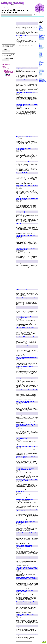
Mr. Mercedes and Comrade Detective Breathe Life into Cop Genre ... (25, 262)
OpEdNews (40, 59)
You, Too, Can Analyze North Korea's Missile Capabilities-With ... (27, 358)
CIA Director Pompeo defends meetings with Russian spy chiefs (27, 105)
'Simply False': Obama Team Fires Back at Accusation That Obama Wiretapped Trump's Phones (27, 568)
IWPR (39, 44)
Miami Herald (41, 50)
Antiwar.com (40, 27)
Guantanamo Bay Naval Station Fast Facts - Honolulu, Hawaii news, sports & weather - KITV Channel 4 (26, 534)
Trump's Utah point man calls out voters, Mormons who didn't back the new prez (26, 457)
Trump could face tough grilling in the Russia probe (27, 186)
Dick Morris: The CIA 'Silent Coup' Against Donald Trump (26, 308)
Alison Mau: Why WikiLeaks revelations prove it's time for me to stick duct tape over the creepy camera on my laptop (27, 468)
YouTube (44, 14)
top (44, 642)
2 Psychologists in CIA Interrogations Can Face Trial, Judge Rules (26, 317)
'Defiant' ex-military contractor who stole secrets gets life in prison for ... (26, 328)
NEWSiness (40, 53)
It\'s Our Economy (41, 48)
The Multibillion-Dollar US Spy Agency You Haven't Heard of (26, 413)
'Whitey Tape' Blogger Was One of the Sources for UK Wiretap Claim (25, 402)
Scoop (39, 67)
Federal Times (41, 41)
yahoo (41, 14)
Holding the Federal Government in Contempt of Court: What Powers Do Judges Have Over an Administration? (27, 603)
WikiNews (40, 76)
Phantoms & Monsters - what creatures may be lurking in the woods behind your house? (27, 378)
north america (6, 68)
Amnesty (40, 26)
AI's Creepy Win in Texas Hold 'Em (24, 499)
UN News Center (41, 71)
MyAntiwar (40, 52)
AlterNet (40, 25)
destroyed (8, 75)
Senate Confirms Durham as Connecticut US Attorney (27, 80)
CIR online (40, 33)
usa (4, 69)
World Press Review (42, 77)
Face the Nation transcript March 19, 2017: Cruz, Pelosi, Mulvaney (26, 438)
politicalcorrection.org (42, 80)
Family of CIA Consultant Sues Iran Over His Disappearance (27, 390)
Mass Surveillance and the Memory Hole (26, 137)
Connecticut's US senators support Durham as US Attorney (26, 68)
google (38, 14)
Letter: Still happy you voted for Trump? (26, 446)
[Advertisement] (27, 56)
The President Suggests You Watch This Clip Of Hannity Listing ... (27, 212)
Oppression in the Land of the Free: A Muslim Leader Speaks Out (25, 591)
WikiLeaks (40, 75)
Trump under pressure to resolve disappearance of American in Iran (24, 546)
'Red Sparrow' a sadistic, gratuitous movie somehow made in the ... (26, 24)
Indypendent (40, 47)
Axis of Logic (41, 29)
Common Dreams (41, 38)
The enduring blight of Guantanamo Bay (26, 93)
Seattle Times (41, 69)
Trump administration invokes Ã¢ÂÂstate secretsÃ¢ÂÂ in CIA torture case (27, 480)
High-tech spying (20, 491)
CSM (39, 34)
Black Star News (41, 32)
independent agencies (8, 71)
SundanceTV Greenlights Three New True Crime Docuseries (26, 149)
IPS (39, 43)
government (6, 70)
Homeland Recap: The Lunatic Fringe (25, 36)
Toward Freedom (41, 70)
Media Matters (41, 49)
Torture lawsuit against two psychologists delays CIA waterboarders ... (26, 298)
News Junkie (40, 54)
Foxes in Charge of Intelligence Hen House (26, 161)
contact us (39, 17)
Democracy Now (41, 40)
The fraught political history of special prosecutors (25, 615)
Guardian (40, 42)
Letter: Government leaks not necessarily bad (27, 626)
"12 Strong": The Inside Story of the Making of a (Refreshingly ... (27, 173)
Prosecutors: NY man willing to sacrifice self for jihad (27, 558)
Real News (40, 65)
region (4, 66)
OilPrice (40, 58)
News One (40, 56)
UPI (39, 73)
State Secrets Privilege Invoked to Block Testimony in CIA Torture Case (26, 522)
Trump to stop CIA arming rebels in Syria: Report (26, 337)
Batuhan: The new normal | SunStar (25, 367)
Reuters (40, 66)
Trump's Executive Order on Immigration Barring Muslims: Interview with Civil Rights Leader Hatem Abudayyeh (27, 579)
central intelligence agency (10, 72)
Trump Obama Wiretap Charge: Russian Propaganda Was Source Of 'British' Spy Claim (26, 426)
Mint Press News (41, 51)
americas (5, 67)
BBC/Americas (41, 31)
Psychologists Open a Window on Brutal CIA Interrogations (27, 236)
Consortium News (41, 39)
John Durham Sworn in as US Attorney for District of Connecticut (26, 249)
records (6, 73)
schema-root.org (6, 65)
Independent (40, 45)
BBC (39, 30)
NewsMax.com (41, 57)
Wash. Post (40, 74)
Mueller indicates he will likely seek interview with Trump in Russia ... (27, 199)
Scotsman (40, 68)
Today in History (20, 224)
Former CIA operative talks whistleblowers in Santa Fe (27, 346)
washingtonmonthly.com (42, 82)
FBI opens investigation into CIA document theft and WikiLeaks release (26, 510)
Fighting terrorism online (22, 290)
